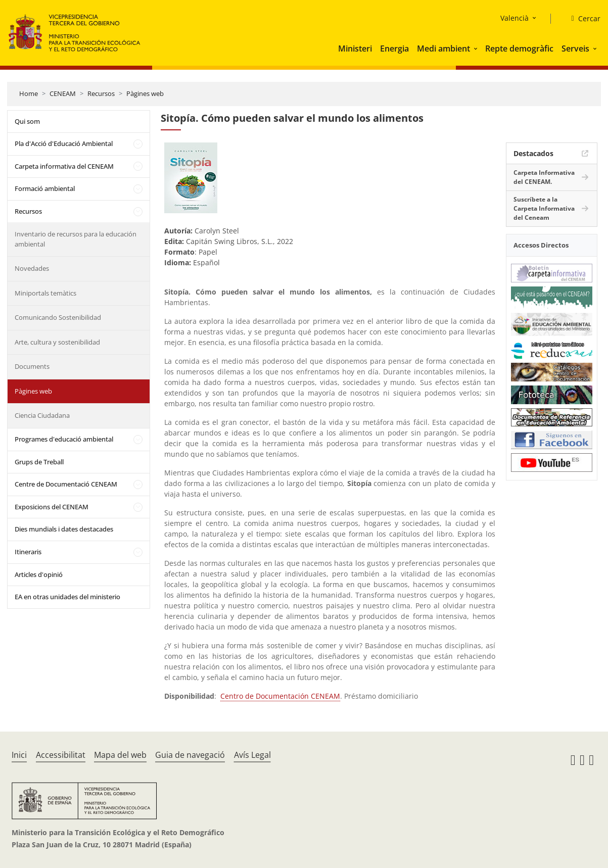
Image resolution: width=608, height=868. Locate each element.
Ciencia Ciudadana (42, 415)
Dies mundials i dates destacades (64, 529)
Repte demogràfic (519, 49)
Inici (19, 755)
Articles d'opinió (39, 574)
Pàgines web (145, 93)
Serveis (575, 49)
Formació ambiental (45, 188)
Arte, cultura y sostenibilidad (57, 342)
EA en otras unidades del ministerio (67, 597)
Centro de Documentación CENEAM (280, 696)
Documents (32, 366)
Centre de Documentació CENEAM (66, 484)
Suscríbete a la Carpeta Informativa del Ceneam (544, 208)
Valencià (515, 18)
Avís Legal (252, 755)
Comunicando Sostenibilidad (58, 317)
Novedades (32, 268)
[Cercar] (581, 19)
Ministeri (355, 49)
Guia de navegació (190, 755)
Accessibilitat (61, 755)
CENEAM (63, 93)
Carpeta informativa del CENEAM (64, 166)
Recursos (101, 93)
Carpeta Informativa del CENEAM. (544, 177)
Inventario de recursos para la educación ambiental (76, 239)
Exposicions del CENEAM (52, 507)
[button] (477, 49)
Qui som (27, 121)
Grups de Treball (39, 462)
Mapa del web (120, 755)
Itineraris (28, 552)
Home (29, 93)
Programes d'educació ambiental (64, 439)
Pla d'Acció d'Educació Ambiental (64, 143)
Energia (394, 49)
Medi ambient (443, 49)
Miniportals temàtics (45, 293)
